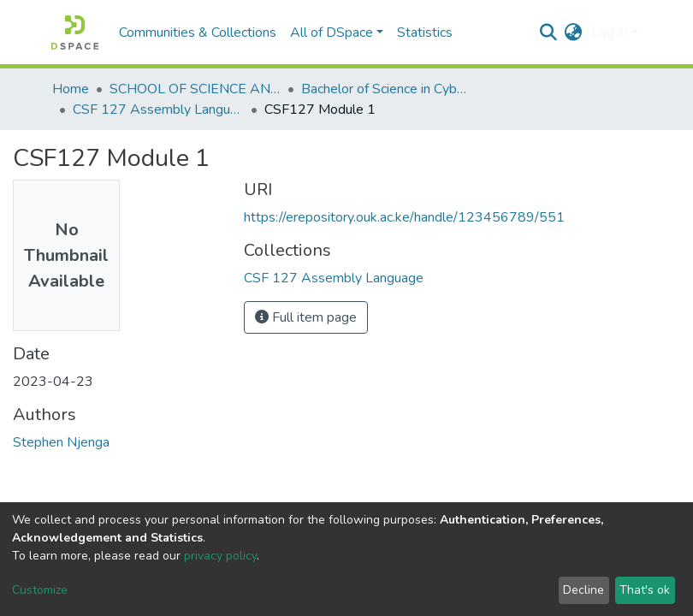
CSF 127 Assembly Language (158, 110)
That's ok (645, 590)
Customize (40, 590)
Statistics (425, 33)
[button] (574, 33)
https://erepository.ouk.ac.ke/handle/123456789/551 (404, 217)
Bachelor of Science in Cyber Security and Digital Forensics (387, 89)
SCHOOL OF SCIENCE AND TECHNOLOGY (195, 89)
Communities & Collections (198, 33)
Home (71, 89)
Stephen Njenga (61, 442)
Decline (583, 590)
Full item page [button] (306, 317)
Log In (610, 33)
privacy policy (220, 556)
